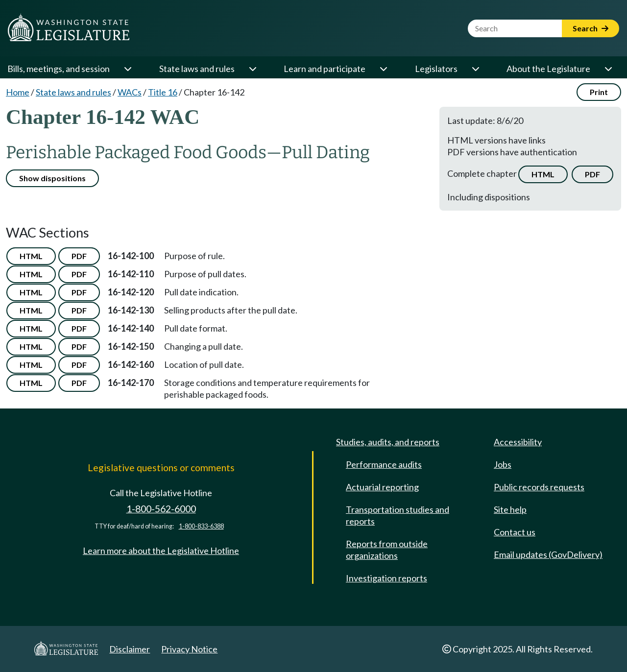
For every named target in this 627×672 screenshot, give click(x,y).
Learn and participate (325, 69)
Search (591, 28)
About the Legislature (548, 69)
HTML (543, 174)
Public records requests (539, 487)
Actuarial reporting (382, 487)
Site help (510, 509)
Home (18, 92)
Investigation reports (386, 578)
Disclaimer (130, 649)
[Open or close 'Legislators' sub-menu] (475, 69)
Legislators (436, 69)
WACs (130, 92)
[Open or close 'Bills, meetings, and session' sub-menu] (127, 69)
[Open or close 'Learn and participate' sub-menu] (383, 69)
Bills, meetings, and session (59, 69)
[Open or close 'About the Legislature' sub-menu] (608, 69)
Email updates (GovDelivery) (548, 554)
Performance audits (384, 464)
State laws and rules (197, 69)
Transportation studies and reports (398, 515)
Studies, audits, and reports (388, 442)
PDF (592, 174)
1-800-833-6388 (201, 526)
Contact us (515, 532)
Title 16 (163, 92)
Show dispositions (52, 178)
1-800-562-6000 (161, 509)
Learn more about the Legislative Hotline (161, 551)
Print (599, 92)
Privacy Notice (189, 649)
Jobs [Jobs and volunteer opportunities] (503, 464)
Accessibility (518, 442)
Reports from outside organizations (387, 550)
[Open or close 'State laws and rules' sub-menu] (252, 69)
